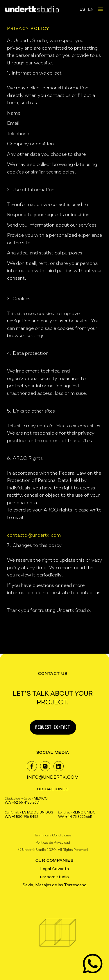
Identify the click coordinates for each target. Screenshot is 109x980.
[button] (100, 9)
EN (91, 9)
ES (82, 9)
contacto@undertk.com (34, 535)
